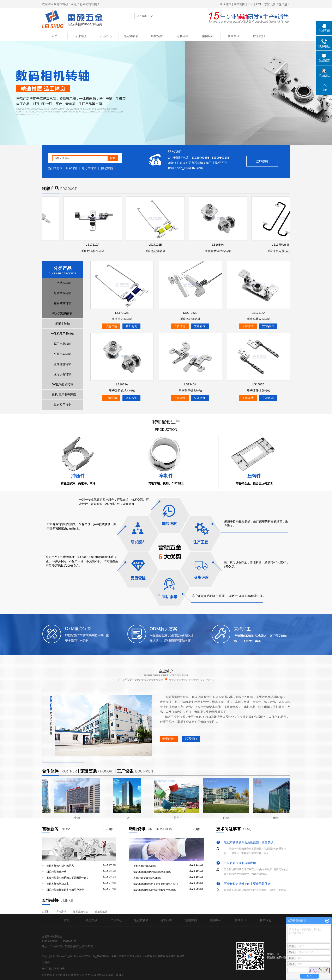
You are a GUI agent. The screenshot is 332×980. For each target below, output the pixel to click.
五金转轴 (71, 168)
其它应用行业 (62, 405)
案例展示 (208, 36)
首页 (55, 36)
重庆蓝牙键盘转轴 (190, 391)
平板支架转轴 (62, 354)
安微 (93, 975)
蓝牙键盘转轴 (62, 364)
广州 (116, 975)
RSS (251, 4)
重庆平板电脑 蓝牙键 (282, 251)
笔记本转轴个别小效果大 (60, 866)
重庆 (99, 975)
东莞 (122, 975)
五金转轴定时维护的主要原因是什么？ (68, 878)
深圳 (110, 975)
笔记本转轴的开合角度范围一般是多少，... (251, 843)
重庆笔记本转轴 (156, 251)
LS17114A (258, 313)
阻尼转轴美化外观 (56, 872)
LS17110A (94, 245)
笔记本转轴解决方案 (58, 884)
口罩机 (46, 912)
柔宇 (177, 818)
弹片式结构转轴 (62, 313)
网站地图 (239, 4)
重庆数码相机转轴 (94, 251)
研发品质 (157, 36)
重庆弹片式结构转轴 (219, 251)
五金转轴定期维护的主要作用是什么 (247, 884)
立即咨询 (262, 161)
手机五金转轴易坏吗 (145, 866)
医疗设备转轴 (62, 374)
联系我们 (259, 36)
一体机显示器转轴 (62, 334)
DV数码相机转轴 (62, 384)
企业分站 (225, 4)
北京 (71, 975)
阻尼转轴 (107, 168)
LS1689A (219, 245)
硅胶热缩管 (101, 912)
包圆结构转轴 (62, 293)
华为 (277, 818)
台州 (88, 975)
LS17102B (156, 245)
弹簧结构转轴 (62, 303)
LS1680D (258, 384)
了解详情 (111, 326)
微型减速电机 (80, 912)
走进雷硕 (80, 36)
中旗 (78, 818)
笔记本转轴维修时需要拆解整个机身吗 (155, 890)
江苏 (82, 975)
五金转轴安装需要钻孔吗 (147, 878)
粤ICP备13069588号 (53, 969)
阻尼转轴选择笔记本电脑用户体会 (65, 890)
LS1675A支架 (282, 245)
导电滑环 (61, 912)
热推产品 (47, 975)
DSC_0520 (190, 313)
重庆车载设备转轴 (259, 319)
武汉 (105, 975)
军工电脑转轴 (62, 344)
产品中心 (106, 36)
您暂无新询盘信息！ (277, 4)
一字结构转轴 (62, 283)
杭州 (77, 975)
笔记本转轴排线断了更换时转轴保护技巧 (156, 884)
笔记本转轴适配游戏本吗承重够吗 (152, 872)
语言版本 (142, 16)
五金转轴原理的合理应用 (240, 864)
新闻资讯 (234, 36)
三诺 (128, 818)
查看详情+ (169, 739)
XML (259, 4)
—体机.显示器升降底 (62, 395)
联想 (227, 818)
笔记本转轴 (131, 36)
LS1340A (190, 384)
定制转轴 (182, 36)
